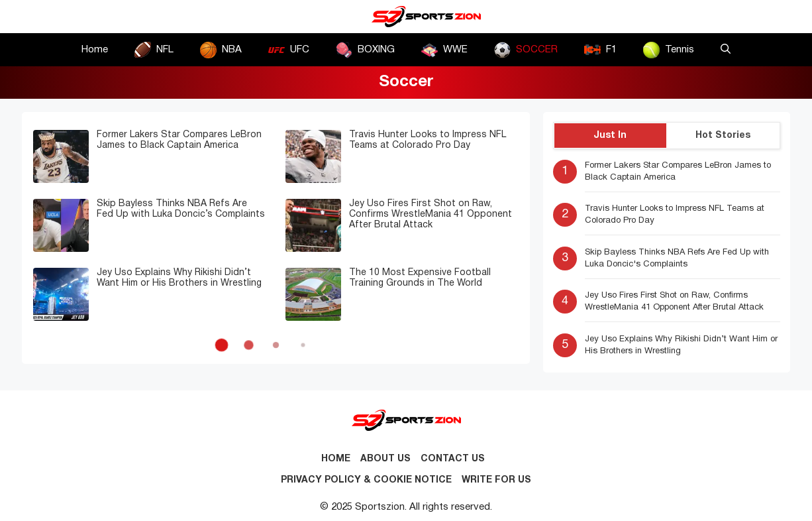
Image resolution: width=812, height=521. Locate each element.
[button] (726, 50)
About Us (385, 459)
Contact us (453, 459)
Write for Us (496, 480)
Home (95, 50)
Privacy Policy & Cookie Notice (366, 480)
